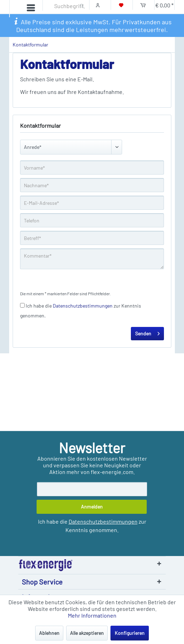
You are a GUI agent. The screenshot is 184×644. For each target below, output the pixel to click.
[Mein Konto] (100, 5)
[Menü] (24, 9)
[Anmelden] (92, 507)
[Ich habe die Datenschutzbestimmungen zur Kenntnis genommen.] (22, 305)
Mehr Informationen (92, 615)
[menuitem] (20, 9)
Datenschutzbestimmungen (83, 306)
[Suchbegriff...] (65, 6)
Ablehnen (49, 633)
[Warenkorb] (143, 5)
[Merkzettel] (121, 5)
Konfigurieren (130, 633)
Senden (147, 332)
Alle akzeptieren (87, 633)
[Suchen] (82, 5)
